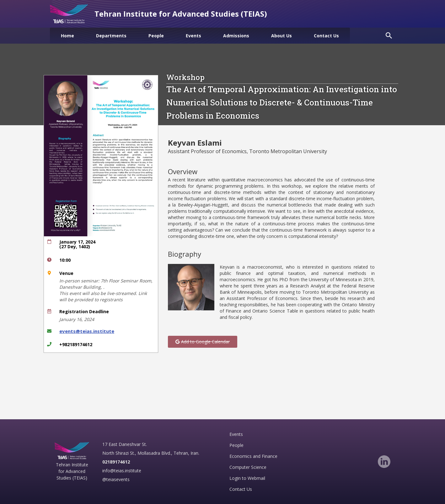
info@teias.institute (122, 471)
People (236, 445)
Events (236, 434)
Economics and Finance (253, 456)
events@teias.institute (87, 331)
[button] (203, 342)
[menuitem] (67, 36)
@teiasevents (116, 479)
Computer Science (248, 467)
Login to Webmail (247, 478)
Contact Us (241, 489)
